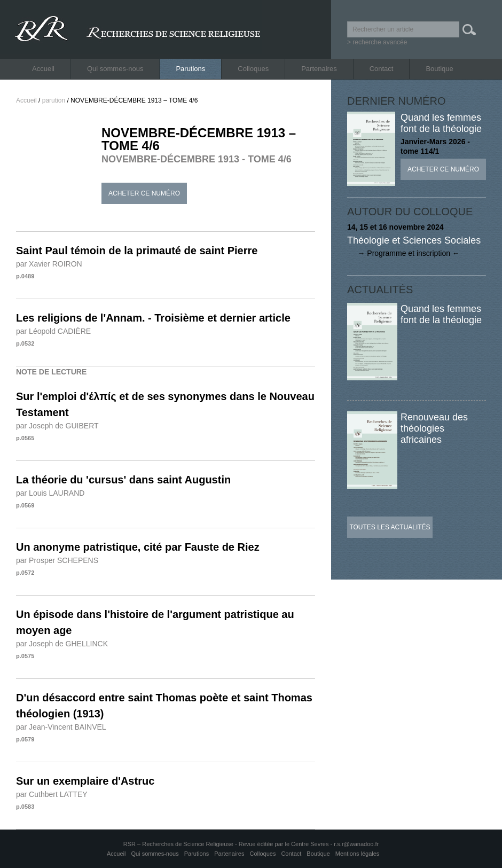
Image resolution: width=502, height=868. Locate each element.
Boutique (439, 69)
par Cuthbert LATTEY (52, 794)
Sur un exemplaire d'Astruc (85, 781)
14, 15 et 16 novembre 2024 (395, 227)
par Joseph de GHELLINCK (62, 644)
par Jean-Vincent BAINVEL (61, 727)
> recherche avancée (377, 42)
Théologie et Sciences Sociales (414, 240)
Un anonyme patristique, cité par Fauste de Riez (138, 547)
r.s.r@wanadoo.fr (356, 844)
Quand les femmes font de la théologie (441, 123)
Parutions (190, 69)
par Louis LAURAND (50, 493)
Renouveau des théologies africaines (434, 428)
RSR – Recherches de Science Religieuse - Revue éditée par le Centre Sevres (227, 844)
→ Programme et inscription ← (403, 253)
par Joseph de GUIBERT (57, 426)
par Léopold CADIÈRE (53, 331)
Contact (382, 69)
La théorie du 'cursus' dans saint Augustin (123, 480)
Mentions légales (358, 854)
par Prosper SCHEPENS (57, 560)
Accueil (43, 69)
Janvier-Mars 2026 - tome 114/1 (435, 146)
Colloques (253, 69)
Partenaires (319, 69)
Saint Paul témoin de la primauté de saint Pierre (137, 251)
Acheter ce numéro (144, 193)
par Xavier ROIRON (49, 264)
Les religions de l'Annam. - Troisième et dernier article (153, 318)
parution (54, 100)
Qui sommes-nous (115, 69)
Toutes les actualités (390, 527)
